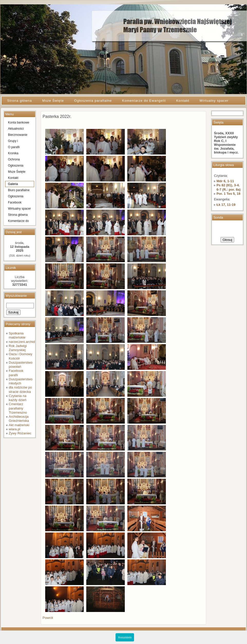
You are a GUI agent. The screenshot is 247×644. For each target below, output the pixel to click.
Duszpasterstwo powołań (21, 365)
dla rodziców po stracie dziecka (20, 389)
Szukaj (13, 312)
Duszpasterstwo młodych (21, 381)
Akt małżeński (19, 425)
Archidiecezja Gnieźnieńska (19, 419)
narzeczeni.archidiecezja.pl (29, 342)
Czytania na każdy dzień (18, 398)
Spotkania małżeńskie (17, 335)
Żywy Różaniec (20, 433)
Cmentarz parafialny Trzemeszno (18, 408)
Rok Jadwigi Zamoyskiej (18, 348)
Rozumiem (125, 637)
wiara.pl (15, 429)
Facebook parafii (16, 373)
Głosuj (227, 240)
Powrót (48, 618)
